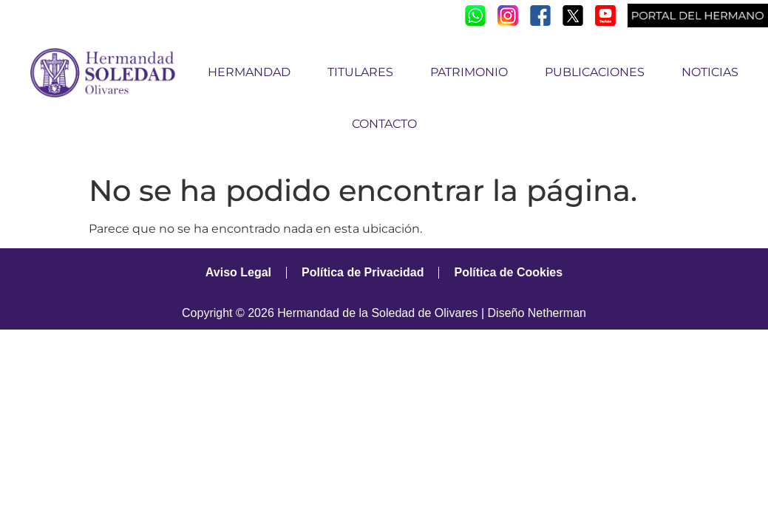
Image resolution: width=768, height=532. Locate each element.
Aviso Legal (238, 272)
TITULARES (364, 72)
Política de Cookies (508, 272)
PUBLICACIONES (598, 72)
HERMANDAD (253, 72)
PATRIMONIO (473, 72)
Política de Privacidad (363, 272)
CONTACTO (384, 124)
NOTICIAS (710, 72)
